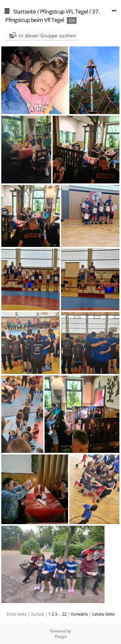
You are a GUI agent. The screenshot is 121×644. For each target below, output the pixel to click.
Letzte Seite (103, 614)
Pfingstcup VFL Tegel (64, 11)
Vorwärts (79, 614)
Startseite (25, 11)
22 (64, 614)
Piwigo (61, 636)
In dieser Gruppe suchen (47, 35)
